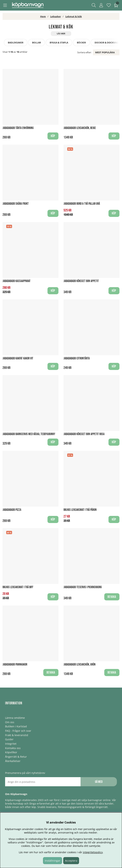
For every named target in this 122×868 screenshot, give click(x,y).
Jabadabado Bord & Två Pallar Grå (82, 204)
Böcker (81, 43)
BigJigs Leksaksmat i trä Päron (80, 510)
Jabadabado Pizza (12, 510)
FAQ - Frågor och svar (18, 731)
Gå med (99, 782)
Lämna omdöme (15, 718)
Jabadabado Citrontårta (77, 358)
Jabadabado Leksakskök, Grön (80, 664)
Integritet (11, 744)
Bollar (37, 43)
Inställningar (53, 861)
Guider (9, 739)
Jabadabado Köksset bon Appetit (81, 281)
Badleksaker (16, 43)
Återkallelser (13, 761)
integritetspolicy (93, 852)
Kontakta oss (13, 748)
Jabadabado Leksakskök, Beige (80, 128)
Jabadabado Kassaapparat (17, 281)
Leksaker (56, 16)
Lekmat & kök (74, 16)
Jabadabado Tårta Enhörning (18, 128)
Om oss (10, 722)
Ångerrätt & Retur (16, 757)
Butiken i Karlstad (16, 726)
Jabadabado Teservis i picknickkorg (83, 587)
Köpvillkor (11, 752)
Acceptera (71, 861)
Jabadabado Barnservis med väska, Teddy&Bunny (29, 434)
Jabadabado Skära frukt (16, 204)
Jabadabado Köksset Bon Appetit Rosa (84, 434)
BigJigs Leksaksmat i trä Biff (18, 587)
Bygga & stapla (59, 43)
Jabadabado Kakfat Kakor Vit (18, 358)
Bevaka (112, 597)
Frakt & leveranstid (17, 735)
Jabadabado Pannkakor (15, 664)
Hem (43, 16)
